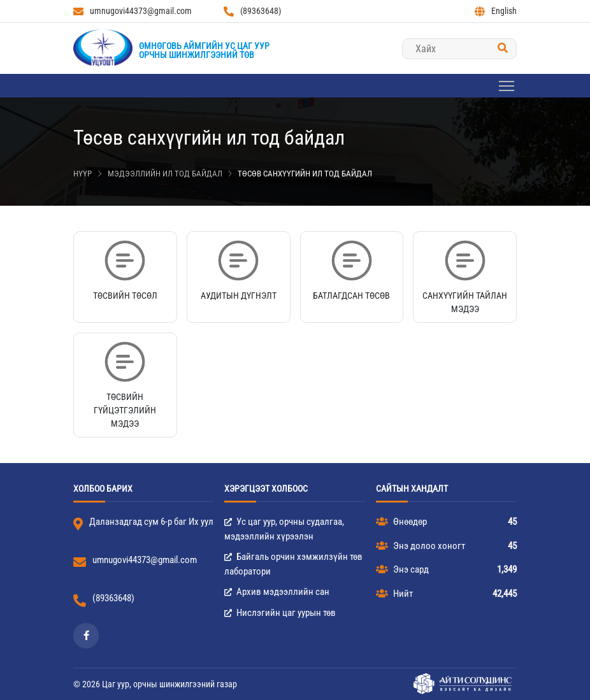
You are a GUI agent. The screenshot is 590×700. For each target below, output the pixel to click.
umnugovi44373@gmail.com (133, 11)
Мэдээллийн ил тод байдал (165, 174)
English (496, 11)
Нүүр (83, 174)
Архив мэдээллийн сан (277, 592)
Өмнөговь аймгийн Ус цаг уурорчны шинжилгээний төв (204, 50)
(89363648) (252, 11)
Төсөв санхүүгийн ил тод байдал (305, 174)
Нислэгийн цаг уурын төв (280, 613)
